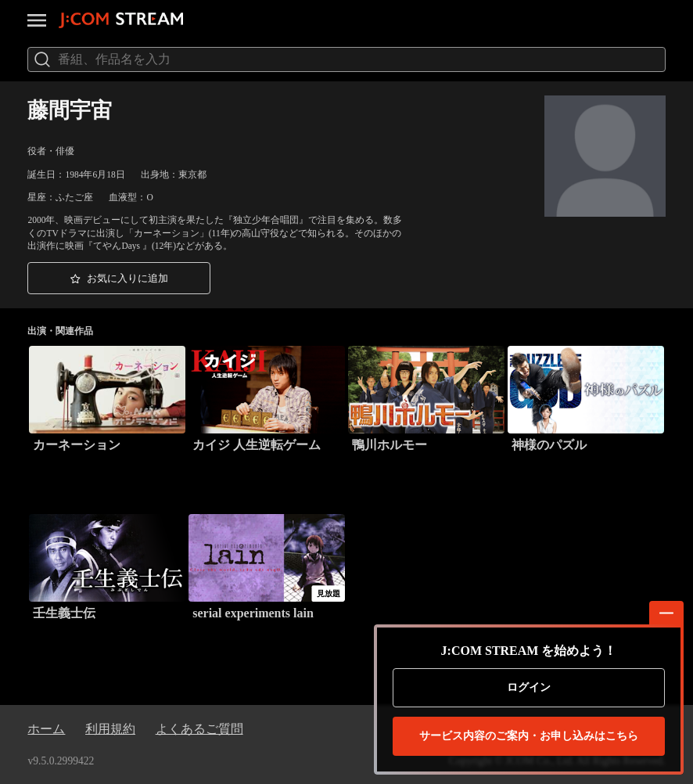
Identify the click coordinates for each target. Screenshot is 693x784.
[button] (119, 278)
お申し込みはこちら (529, 736)
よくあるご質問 (199, 729)
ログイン (529, 687)
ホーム (46, 729)
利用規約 (110, 729)
